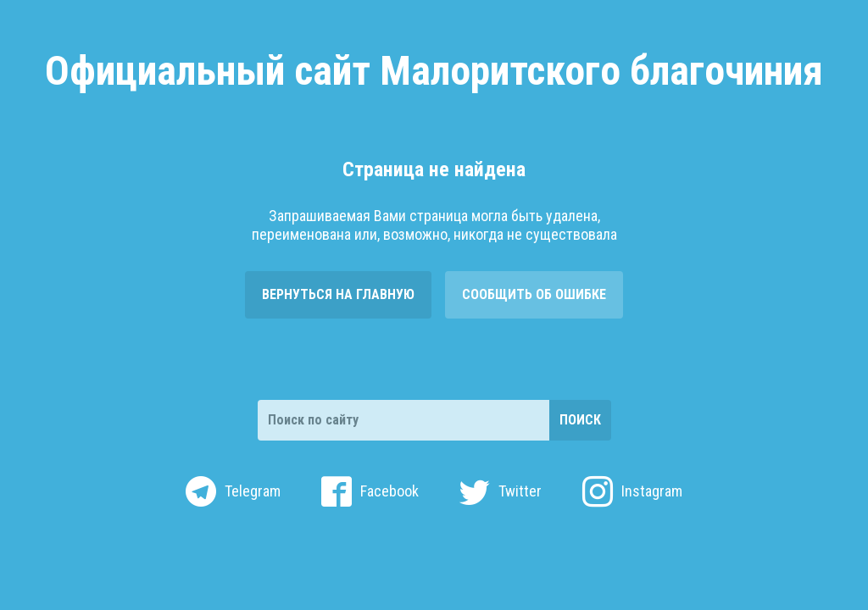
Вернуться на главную (338, 294)
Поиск (580, 420)
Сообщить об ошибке (534, 294)
